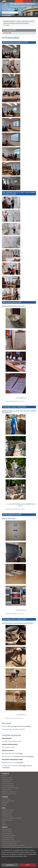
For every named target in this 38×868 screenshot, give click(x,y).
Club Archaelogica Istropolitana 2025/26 (13, 729)
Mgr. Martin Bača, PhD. (9, 763)
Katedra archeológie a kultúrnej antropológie (16, 23)
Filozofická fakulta (7, 833)
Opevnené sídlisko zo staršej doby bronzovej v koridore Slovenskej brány (19, 411)
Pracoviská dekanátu (8, 786)
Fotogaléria (7, 33)
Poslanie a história (7, 778)
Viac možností (6, 861)
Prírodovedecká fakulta (9, 835)
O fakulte (5, 774)
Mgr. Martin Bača (7, 753)
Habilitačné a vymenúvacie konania (12, 818)
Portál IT (27, 1)
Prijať (27, 865)
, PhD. (13, 753)
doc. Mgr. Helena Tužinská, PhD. (11, 766)
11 (21, 504)
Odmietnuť (10, 865)
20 (19, 505)
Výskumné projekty (7, 812)
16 (29, 504)
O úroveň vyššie (11, 30)
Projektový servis (7, 814)
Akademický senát (7, 780)
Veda (4, 808)
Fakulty (5, 827)
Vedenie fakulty (6, 782)
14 (26, 504)
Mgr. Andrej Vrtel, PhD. (8, 747)
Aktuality (4, 776)
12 (22, 504)
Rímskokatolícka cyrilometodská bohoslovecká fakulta (17, 847)
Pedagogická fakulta (8, 837)
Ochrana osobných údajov (9, 794)
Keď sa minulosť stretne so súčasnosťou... (14, 306)
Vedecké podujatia (7, 820)
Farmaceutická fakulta (8, 839)
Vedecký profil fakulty (8, 810)
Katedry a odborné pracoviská (25, 21)
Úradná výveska (7, 790)
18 (33, 504)
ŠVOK (4, 822)
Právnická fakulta (7, 831)
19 (34, 504)
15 (28, 504)
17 (31, 504)
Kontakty (4, 805)
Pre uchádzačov (6, 799)
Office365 (18, 1)
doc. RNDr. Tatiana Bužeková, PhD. (12, 741)
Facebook (5, 726)
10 (19, 504)
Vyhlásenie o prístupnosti (9, 792)
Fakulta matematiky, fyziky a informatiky (13, 845)
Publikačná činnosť (7, 816)
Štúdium (5, 797)
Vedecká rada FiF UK (8, 784)
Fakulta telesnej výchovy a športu (11, 841)
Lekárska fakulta (7, 829)
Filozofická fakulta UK (9, 21)
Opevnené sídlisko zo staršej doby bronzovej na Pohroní (18, 623)
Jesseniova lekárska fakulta (10, 843)
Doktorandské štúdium (8, 801)
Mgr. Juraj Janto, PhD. (8, 756)
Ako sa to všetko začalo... (9, 518)
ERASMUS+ (5, 803)
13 (24, 504)
